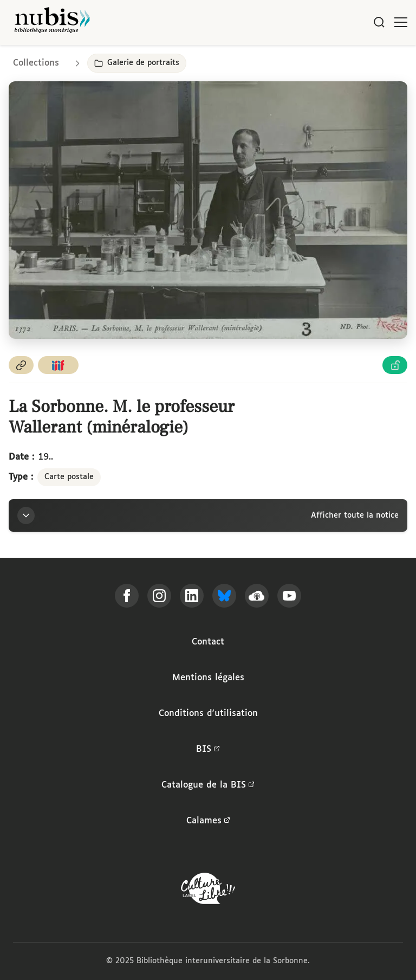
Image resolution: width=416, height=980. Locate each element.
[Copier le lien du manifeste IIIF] (58, 365)
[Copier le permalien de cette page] (21, 365)
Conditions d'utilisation (208, 714)
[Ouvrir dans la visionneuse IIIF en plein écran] (208, 210)
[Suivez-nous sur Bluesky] (224, 596)
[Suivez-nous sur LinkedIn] (192, 596)
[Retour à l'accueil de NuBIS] (52, 22)
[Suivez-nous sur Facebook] (127, 596)
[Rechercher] (379, 22)
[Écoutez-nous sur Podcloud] (257, 596)
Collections (36, 63)
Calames (208, 821)
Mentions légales (208, 678)
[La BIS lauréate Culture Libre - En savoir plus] (208, 891)
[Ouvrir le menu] (401, 22)
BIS (208, 750)
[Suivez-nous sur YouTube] (289, 596)
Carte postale (69, 477)
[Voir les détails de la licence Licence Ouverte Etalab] (395, 365)
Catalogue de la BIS (208, 785)
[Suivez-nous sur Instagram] (159, 596)
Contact (208, 642)
